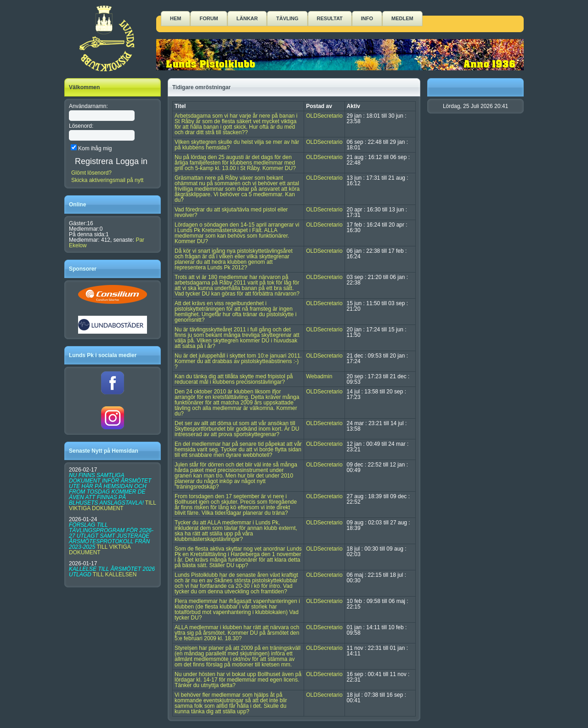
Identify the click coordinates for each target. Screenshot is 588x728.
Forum (209, 18)
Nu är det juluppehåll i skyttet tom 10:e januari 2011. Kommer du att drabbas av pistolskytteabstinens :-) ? (238, 361)
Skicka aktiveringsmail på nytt (107, 180)
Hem (175, 18)
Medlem (402, 18)
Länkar (247, 18)
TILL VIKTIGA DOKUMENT (112, 506)
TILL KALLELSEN (115, 574)
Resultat (330, 18)
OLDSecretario (324, 116)
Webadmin (319, 376)
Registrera (94, 161)
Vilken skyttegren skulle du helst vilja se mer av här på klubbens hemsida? (237, 145)
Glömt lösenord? (91, 173)
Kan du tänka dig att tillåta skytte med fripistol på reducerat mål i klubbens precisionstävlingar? (234, 379)
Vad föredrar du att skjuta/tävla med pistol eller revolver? (231, 212)
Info (367, 18)
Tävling (287, 18)
